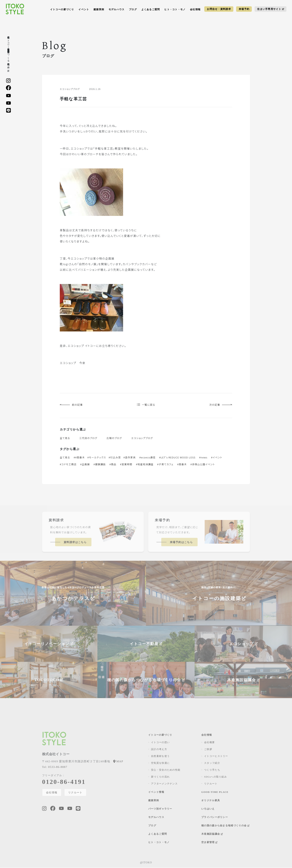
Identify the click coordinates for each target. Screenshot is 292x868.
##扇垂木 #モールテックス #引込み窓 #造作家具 (105, 458)
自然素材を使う (160, 757)
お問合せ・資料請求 (219, 9)
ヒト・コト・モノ (175, 9)
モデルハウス (117, 9)
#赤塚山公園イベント (203, 465)
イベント (84, 9)
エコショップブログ (142, 439)
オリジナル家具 (211, 801)
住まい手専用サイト (271, 9)
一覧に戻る (146, 405)
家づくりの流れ (160, 777)
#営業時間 (126, 465)
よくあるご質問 (151, 9)
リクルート (76, 793)
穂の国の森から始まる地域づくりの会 (225, 826)
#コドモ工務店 (68, 465)
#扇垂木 (182, 465)
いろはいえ (208, 809)
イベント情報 (156, 793)
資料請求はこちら (75, 543)
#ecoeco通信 (147, 458)
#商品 (113, 465)
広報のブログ (114, 439)
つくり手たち (212, 770)
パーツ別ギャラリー (160, 809)
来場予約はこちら (181, 543)
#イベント (217, 458)
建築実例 (99, 9)
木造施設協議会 (212, 834)
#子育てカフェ (165, 465)
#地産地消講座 (145, 465)
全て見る (65, 439)
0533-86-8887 (55, 768)
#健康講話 (100, 465)
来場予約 (244, 9)
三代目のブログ (88, 439)
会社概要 (209, 743)
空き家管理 (209, 843)
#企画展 (85, 465)
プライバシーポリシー (215, 818)
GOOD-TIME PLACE (215, 793)
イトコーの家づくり (62, 9)
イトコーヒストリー (216, 757)
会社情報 (195, 9)
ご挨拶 (208, 750)
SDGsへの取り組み (215, 777)
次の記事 (220, 405)
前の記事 (72, 405)
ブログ (133, 9)
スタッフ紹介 (212, 764)
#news (203, 458)
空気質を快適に (160, 764)
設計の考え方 (159, 750)
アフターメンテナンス (164, 784)
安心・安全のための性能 (166, 770)
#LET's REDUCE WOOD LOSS (177, 458)
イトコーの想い (160, 743)
